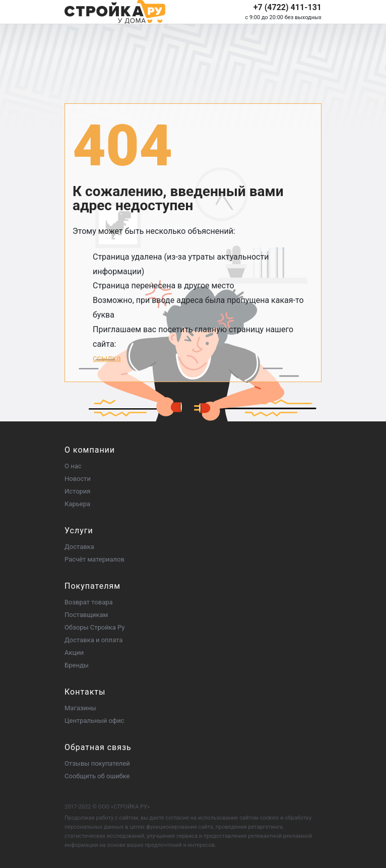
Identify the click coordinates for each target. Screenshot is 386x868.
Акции (74, 653)
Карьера (77, 504)
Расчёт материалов (94, 559)
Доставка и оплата (93, 640)
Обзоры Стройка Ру (94, 627)
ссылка (107, 358)
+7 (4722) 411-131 (287, 7)
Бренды (77, 665)
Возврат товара (89, 602)
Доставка (79, 547)
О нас (73, 466)
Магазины (80, 708)
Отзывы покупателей (97, 763)
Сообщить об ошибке (97, 776)
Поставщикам (86, 615)
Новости (78, 479)
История (77, 491)
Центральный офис (94, 721)
